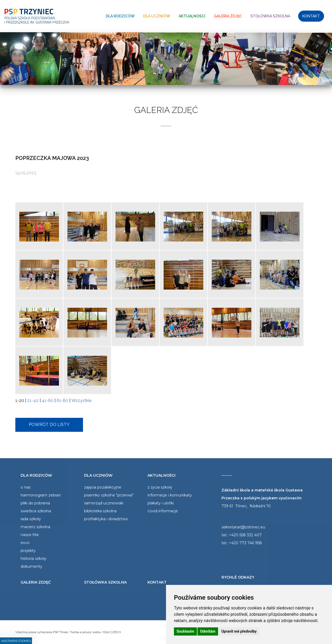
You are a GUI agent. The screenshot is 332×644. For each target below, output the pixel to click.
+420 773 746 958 (245, 543)
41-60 (48, 401)
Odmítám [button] (208, 631)
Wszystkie (81, 401)
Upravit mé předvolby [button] (239, 631)
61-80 (62, 401)
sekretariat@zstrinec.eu (243, 527)
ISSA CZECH (112, 632)
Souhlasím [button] (185, 631)
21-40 (33, 401)
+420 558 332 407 (245, 535)
